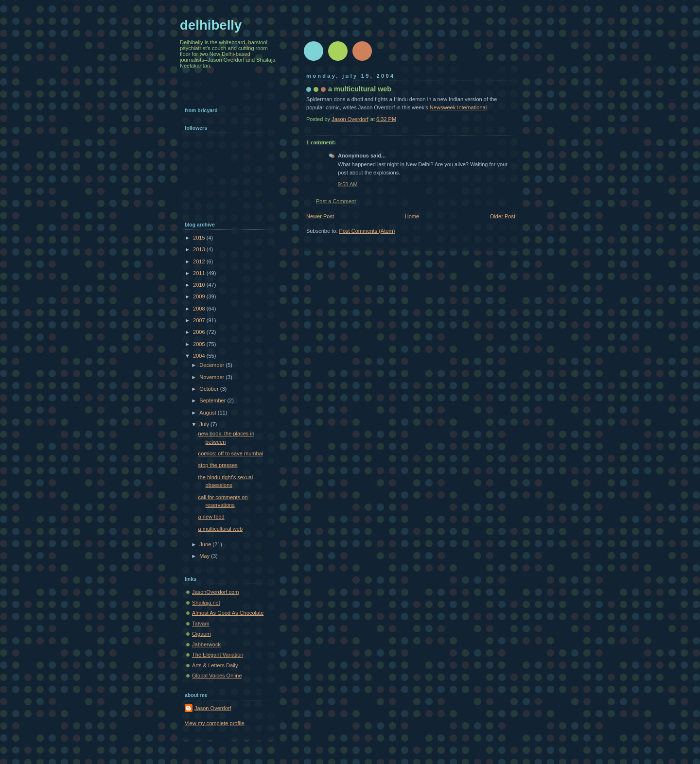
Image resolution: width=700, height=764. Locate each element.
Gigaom (201, 634)
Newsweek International (458, 107)
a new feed (211, 517)
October (210, 389)
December (212, 365)
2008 (200, 309)
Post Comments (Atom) (367, 231)
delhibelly (211, 25)
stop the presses (218, 465)
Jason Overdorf (213, 708)
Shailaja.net (206, 603)
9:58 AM (348, 184)
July (205, 424)
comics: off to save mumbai (231, 453)
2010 (200, 285)
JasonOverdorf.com (215, 592)
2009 (200, 296)
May (205, 556)
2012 (200, 261)
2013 (200, 249)
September (213, 400)
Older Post (503, 216)
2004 (200, 356)
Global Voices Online (217, 676)
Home (412, 216)
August (208, 413)
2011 (200, 273)
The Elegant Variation (218, 655)
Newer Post (320, 216)
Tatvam (201, 624)
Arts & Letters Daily (215, 665)
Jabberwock (206, 644)
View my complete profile (215, 723)
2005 (200, 344)
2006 (200, 332)
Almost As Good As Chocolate (228, 613)
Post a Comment (336, 201)
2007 (200, 320)
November (212, 377)
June (206, 544)
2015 (200, 238)
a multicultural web (220, 529)
